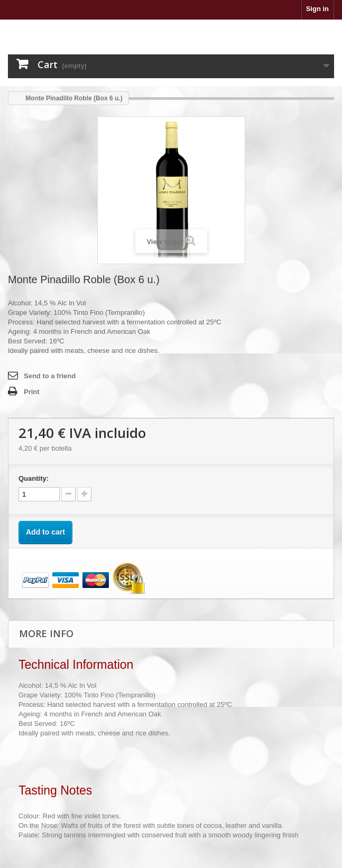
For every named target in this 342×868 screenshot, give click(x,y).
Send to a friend (50, 376)
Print (32, 392)
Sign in (317, 9)
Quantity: (34, 478)
